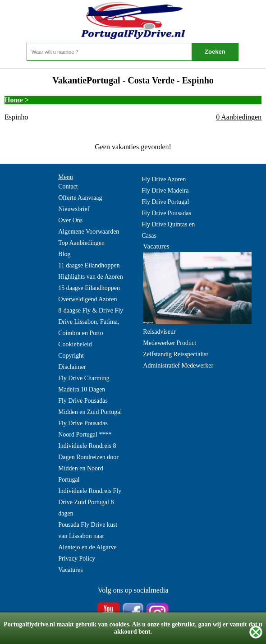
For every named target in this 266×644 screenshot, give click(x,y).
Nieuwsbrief (74, 209)
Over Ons (70, 220)
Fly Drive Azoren (164, 179)
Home (14, 100)
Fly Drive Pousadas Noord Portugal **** (85, 429)
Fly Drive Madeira (165, 191)
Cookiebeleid (75, 344)
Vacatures (70, 570)
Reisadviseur (159, 332)
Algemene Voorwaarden (89, 232)
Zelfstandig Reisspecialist (175, 354)
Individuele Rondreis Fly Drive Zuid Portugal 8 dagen (90, 502)
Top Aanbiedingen (81, 243)
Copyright (71, 356)
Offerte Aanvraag (80, 198)
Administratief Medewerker (178, 366)
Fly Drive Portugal (165, 202)
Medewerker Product (170, 343)
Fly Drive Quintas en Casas (168, 230)
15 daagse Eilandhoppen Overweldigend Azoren (89, 294)
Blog (64, 254)
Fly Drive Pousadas (166, 213)
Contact (68, 186)
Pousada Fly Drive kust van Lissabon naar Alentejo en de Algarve (88, 536)
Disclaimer (72, 367)
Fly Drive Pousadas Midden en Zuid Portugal (90, 406)
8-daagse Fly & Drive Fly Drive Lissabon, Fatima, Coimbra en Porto (91, 322)
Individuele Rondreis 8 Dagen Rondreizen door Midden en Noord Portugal (88, 463)
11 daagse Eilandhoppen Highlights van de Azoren (90, 271)
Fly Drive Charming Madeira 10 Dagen (84, 384)
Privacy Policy (77, 559)
